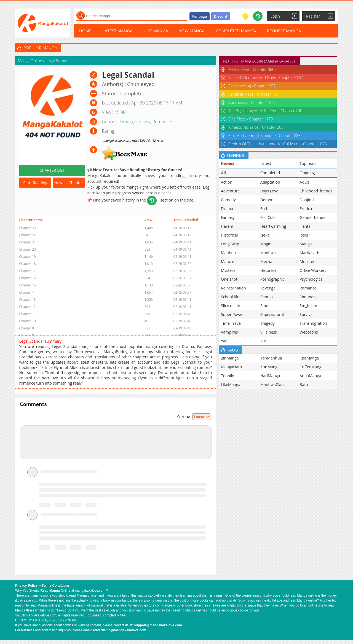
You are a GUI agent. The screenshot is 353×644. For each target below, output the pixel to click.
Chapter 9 (27, 328)
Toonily (227, 376)
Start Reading (35, 183)
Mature (228, 261)
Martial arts (310, 253)
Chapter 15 (28, 285)
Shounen (307, 297)
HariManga (270, 376)
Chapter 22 (28, 235)
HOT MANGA (156, 31)
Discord (221, 16)
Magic (266, 244)
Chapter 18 (28, 264)
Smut (265, 306)
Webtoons (309, 332)
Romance (161, 122)
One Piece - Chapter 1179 (251, 119)
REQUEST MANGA (284, 31)
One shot (229, 279)
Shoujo (267, 297)
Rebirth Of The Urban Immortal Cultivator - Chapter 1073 (278, 144)
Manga (306, 244)
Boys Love (269, 191)
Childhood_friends (316, 191)
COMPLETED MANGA (236, 31)
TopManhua (271, 358)
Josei (304, 235)
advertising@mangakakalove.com (120, 630)
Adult (304, 182)
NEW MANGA (192, 31)
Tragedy (268, 323)
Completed (270, 173)
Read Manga (50, 591)
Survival (307, 314)
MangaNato (231, 367)
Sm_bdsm (308, 306)
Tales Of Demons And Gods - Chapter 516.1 (266, 78)
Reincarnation (233, 288)
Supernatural (272, 314)
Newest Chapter (69, 183)
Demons (268, 200)
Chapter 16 (28, 278)
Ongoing (307, 173)
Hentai (305, 226)
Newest (228, 163)
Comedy (228, 200)
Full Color (269, 217)
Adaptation (270, 182)
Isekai (265, 235)
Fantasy (143, 122)
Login (275, 16)
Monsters (308, 261)
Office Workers (313, 270)
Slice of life (230, 306)
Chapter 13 (28, 300)
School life (230, 297)
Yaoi (225, 341)
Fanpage (200, 16)
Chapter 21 (28, 242)
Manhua (228, 253)
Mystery (228, 270)
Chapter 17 (28, 271)
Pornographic (272, 279)
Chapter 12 (28, 307)
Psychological (311, 279)
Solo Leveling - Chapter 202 (252, 86)
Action (227, 182)
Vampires (229, 332)
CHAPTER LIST (52, 170)
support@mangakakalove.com (158, 625)
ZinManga (230, 358)
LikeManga (231, 384)
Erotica (306, 209)
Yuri (264, 341)
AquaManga (310, 376)
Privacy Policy (26, 586)
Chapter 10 (28, 321)
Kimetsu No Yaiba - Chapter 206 (256, 127)
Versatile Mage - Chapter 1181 (255, 94)
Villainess (269, 332)
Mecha (266, 261)
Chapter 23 (28, 228)
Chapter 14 (28, 292)
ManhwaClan (272, 384)
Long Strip (230, 244)
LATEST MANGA (118, 31)
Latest (266, 163)
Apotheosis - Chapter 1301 (252, 102)
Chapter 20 (28, 249)
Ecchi (265, 209)
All (223, 173)
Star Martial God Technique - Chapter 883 (264, 135)
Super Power (232, 314)
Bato (304, 384)
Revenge (268, 288)
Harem (227, 226)
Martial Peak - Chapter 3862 (252, 69)
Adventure (230, 191)
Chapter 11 (28, 314)
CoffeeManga (311, 367)
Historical (229, 235)
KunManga (270, 367)
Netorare (268, 270)
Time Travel (231, 323)
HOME (85, 31)
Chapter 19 (28, 257)
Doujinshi (308, 200)
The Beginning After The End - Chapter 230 (265, 111)
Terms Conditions (56, 586)
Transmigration (313, 323)
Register (313, 16)
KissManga (309, 358)
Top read (307, 163)
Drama (126, 122)
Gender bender (313, 217)
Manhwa (268, 253)
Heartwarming (273, 226)
